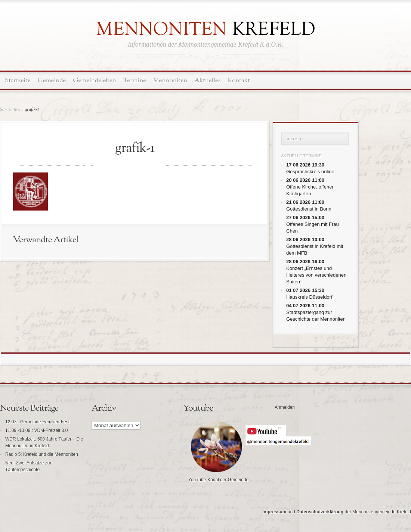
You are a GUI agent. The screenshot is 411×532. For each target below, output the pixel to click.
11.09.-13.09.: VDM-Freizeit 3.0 (36, 430)
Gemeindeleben (95, 80)
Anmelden (285, 407)
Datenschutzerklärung (320, 512)
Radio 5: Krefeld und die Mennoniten (42, 454)
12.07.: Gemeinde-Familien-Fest (37, 422)
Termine (135, 80)
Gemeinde (52, 80)
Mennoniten (170, 80)
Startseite (18, 80)
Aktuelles (207, 80)
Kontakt (239, 80)
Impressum (274, 512)
